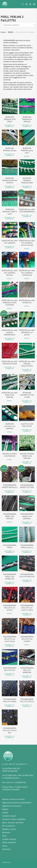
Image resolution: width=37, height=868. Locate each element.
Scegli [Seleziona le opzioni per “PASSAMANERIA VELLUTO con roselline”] (27, 645)
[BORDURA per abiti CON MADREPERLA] (27, 199)
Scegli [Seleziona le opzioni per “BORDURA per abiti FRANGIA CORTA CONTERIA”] (10, 308)
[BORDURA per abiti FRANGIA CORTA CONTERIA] (10, 290)
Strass (5, 846)
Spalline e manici (9, 829)
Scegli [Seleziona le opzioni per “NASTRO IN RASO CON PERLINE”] (10, 460)
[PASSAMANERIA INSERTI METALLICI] (10, 474)
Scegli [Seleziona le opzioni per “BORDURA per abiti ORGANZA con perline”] (27, 338)
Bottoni (5, 809)
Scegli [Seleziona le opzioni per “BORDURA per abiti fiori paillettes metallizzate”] (27, 279)
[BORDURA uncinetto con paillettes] (10, 413)
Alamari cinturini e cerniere (13, 799)
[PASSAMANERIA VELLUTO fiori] (10, 657)
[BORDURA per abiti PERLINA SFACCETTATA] (27, 351)
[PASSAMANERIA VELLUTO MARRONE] (27, 657)
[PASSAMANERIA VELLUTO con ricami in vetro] (27, 595)
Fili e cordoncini (9, 826)
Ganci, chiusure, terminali (13, 823)
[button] (34, 4)
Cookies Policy (21, 787)
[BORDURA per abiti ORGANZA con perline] (27, 319)
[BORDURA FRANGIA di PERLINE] (27, 106)
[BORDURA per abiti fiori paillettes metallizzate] (27, 260)
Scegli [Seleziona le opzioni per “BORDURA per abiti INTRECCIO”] (27, 306)
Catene (5, 813)
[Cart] (30, 4)
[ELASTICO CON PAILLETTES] (27, 413)
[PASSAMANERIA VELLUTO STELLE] (27, 688)
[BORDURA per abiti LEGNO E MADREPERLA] (10, 319)
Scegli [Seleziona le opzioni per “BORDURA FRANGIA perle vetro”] (27, 156)
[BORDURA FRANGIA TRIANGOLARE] (27, 167)
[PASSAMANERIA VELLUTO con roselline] (27, 626)
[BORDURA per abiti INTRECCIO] (27, 290)
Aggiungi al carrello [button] (10, 126)
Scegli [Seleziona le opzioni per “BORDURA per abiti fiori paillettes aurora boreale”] (27, 249)
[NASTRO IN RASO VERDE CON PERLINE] (27, 443)
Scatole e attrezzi (9, 839)
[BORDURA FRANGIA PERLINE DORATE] (10, 167)
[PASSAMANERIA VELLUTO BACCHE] (27, 563)
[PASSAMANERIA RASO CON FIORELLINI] (10, 563)
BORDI (11, 32)
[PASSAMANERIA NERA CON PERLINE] (10, 503)
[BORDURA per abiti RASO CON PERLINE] (10, 382)
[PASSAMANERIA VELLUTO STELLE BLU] (10, 717)
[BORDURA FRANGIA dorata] (10, 137)
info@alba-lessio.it (12, 778)
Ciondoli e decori (9, 816)
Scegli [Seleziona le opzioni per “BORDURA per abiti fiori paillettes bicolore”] (10, 279)
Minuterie (6, 832)
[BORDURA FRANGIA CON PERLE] (10, 106)
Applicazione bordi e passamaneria (17, 803)
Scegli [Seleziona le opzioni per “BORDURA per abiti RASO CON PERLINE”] (10, 401)
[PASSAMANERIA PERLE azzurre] (27, 534)
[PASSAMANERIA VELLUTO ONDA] (10, 688)
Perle (4, 836)
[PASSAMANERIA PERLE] (10, 534)
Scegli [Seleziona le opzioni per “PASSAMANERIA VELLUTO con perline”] (10, 614)
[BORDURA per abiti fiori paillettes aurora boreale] (27, 230)
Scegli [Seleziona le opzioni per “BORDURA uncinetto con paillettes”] (10, 432)
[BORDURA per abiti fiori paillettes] (10, 230)
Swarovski (6, 849)
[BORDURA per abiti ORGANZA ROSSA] (10, 351)
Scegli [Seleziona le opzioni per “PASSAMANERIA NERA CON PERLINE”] (10, 522)
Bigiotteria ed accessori (12, 806)
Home (3, 32)
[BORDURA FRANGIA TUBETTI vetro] (10, 199)
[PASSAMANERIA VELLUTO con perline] (10, 595)
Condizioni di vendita (11, 789)
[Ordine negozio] (18, 25)
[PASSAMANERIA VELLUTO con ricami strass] (10, 626)
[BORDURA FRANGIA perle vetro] (27, 137)
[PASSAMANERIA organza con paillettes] (27, 503)
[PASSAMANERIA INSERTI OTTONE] (27, 474)
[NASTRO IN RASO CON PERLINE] (10, 443)
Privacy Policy (8, 787)
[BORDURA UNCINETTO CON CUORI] (27, 382)
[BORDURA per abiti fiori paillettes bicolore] (10, 260)
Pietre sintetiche (9, 842)
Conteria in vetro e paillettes (14, 819)
